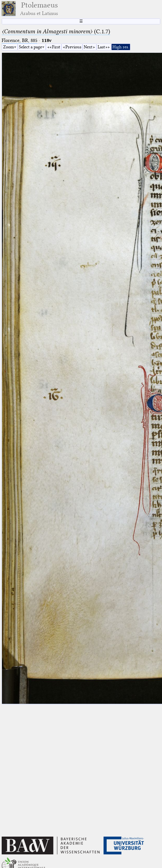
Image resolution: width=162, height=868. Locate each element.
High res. (121, 47)
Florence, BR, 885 (19, 40)
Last (101, 47)
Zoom (8, 47)
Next (88, 47)
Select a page (30, 47)
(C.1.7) (56, 31)
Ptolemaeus (39, 8)
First (56, 47)
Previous (73, 47)
